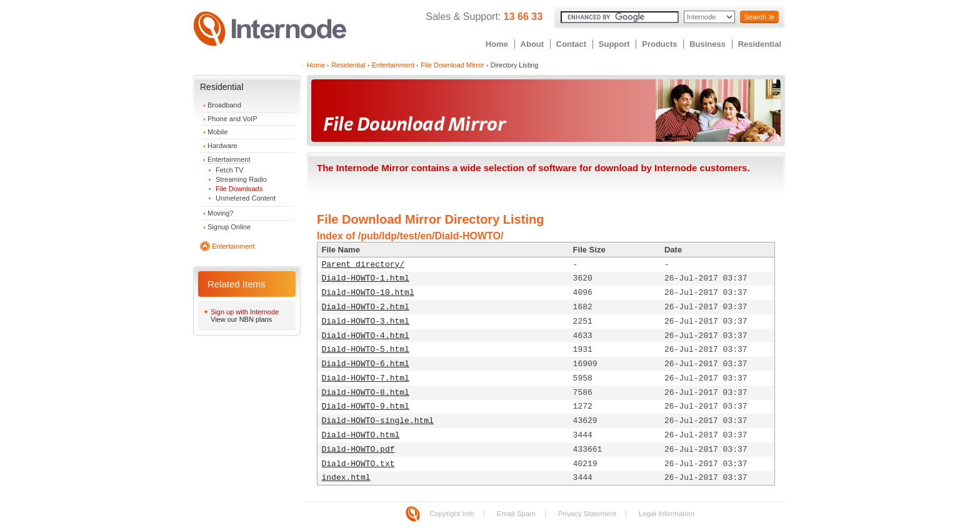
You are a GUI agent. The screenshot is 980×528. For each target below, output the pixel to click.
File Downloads (239, 189)
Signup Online (229, 227)
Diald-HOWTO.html (361, 435)
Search (755, 17)
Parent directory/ (363, 265)
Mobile (217, 132)
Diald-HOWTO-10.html (368, 293)
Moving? (221, 213)
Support (614, 44)
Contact (571, 44)
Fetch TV (229, 170)
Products (659, 44)
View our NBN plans (241, 319)
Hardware (222, 146)
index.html (346, 478)
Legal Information (667, 514)
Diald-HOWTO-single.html (378, 421)
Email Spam (516, 514)
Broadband (224, 105)
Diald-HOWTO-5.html (366, 350)
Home (497, 44)
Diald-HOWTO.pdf (358, 450)
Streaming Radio (241, 179)
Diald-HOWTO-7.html (366, 378)
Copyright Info (452, 514)
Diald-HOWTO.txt (358, 464)
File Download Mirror (452, 65)
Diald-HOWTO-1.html (366, 278)
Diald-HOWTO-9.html (366, 406)
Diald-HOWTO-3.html (366, 321)
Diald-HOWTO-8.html (366, 393)
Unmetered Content (246, 198)
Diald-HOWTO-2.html (366, 307)
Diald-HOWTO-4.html (366, 336)
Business (707, 44)
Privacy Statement (587, 514)
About (532, 44)
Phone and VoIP (232, 119)
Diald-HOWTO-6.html (366, 364)
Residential (760, 44)
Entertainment (229, 159)
